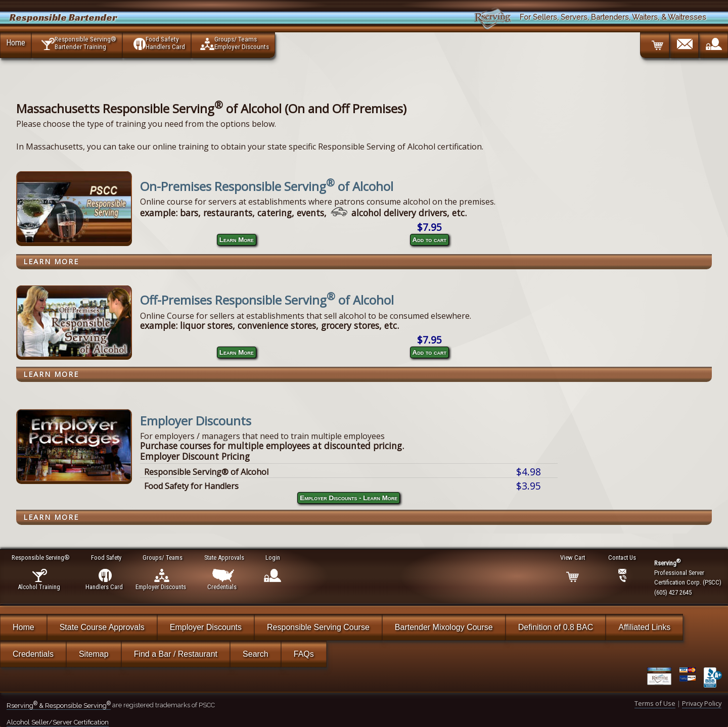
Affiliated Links (644, 627)
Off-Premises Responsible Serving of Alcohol (267, 300)
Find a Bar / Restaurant (176, 654)
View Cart (573, 558)
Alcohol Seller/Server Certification (58, 722)
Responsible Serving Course (318, 627)
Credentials (33, 654)
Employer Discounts (196, 421)
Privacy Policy (702, 703)
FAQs (304, 654)
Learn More (237, 240)
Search (256, 654)
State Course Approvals (102, 627)
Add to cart (429, 240)
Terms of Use (655, 703)
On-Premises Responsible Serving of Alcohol (267, 186)
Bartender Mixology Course (444, 627)
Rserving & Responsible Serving (59, 706)
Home (16, 42)
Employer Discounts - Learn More (349, 498)
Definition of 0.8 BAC (556, 627)
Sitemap (94, 654)
